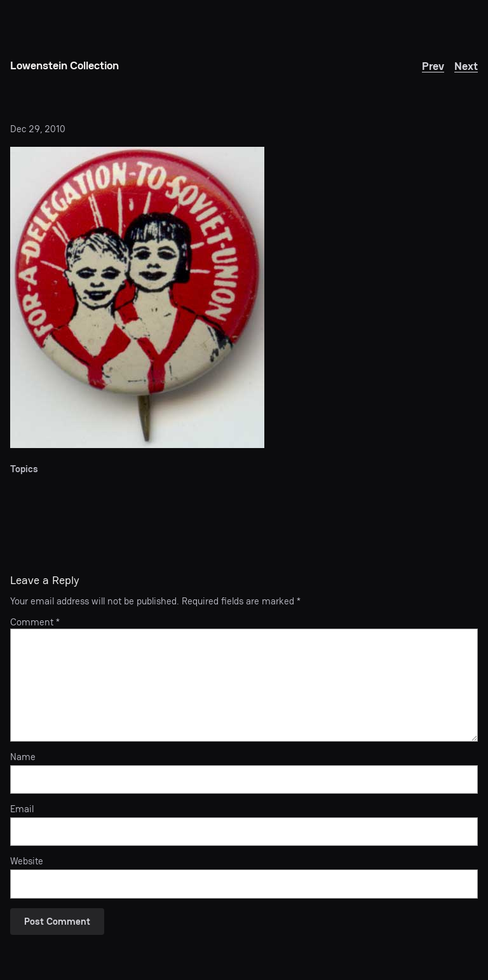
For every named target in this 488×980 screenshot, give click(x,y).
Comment (35, 622)
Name (23, 757)
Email (22, 809)
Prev (433, 66)
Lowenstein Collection (64, 65)
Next (466, 66)
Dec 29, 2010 (38, 129)
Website (27, 861)
